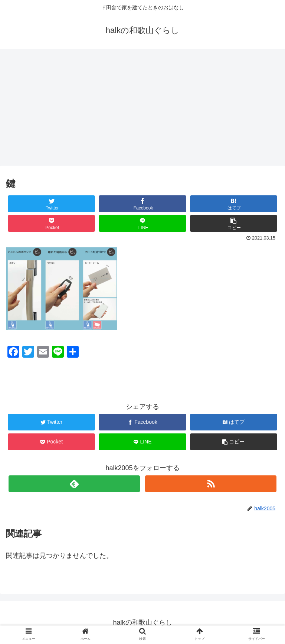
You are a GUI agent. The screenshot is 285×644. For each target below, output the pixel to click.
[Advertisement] (142, 110)
